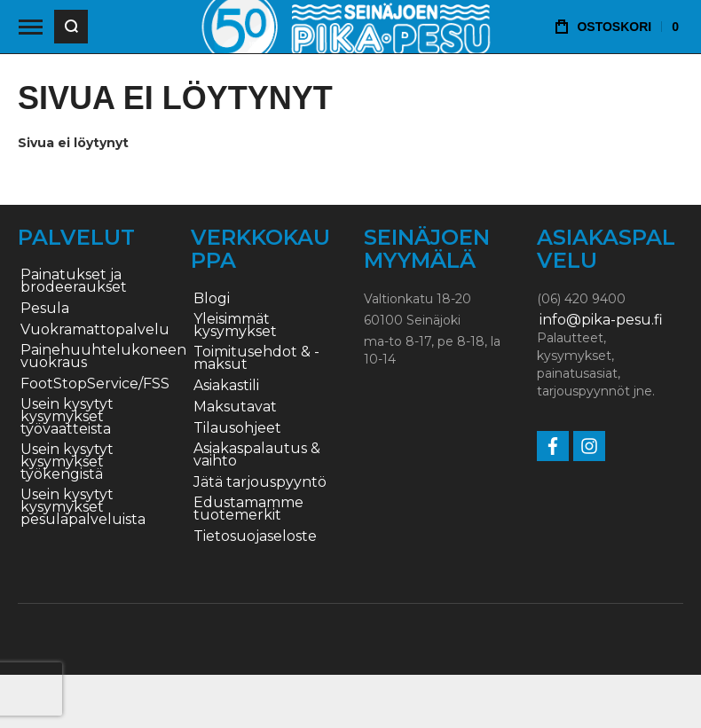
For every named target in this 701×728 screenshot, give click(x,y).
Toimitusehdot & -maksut (256, 358)
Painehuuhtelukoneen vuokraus (103, 356)
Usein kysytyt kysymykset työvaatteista (67, 417)
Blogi (212, 299)
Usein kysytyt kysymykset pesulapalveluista (83, 507)
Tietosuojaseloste (255, 536)
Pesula (45, 309)
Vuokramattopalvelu (95, 330)
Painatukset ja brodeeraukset (74, 281)
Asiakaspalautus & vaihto (257, 455)
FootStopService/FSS (95, 384)
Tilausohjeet (237, 428)
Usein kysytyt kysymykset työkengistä (67, 462)
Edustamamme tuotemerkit (248, 509)
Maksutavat (235, 407)
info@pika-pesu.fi (601, 320)
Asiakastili (226, 386)
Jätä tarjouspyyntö (260, 482)
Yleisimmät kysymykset (235, 325)
